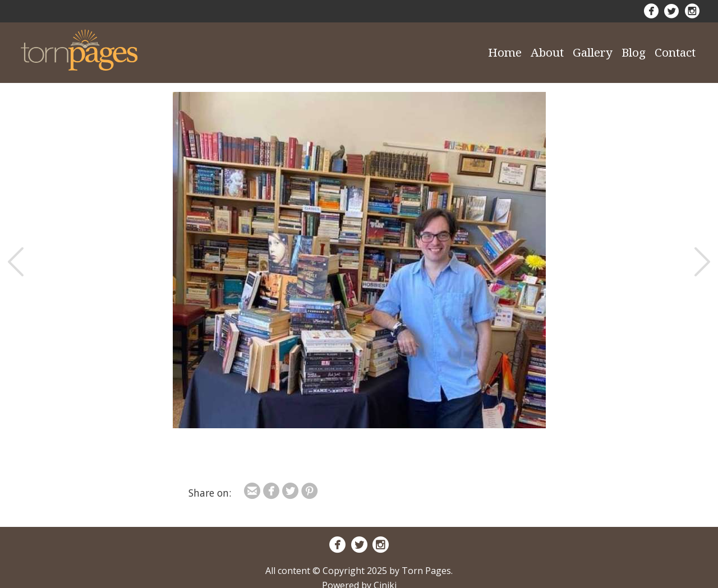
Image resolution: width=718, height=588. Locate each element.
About (547, 52)
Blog (634, 52)
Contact (675, 52)
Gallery (593, 52)
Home (505, 52)
